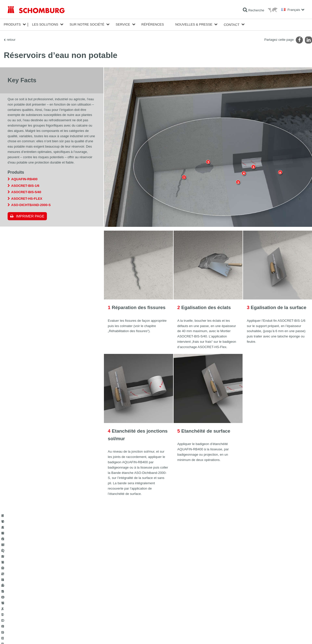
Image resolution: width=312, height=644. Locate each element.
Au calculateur (119, 585)
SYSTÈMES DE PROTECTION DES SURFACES (41, 608)
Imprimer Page (30, 216)
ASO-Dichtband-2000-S (31, 205)
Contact (232, 24)
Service (123, 24)
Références (153, 24)
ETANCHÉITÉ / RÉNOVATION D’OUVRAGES (39, 585)
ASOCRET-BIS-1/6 (25, 185)
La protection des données (53, 634)
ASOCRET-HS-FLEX (27, 198)
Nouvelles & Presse (194, 24)
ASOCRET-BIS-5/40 (26, 192)
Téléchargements (121, 593)
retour (11, 39)
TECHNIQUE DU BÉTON (25, 615)
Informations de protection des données (94, 634)
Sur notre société (87, 24)
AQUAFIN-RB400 (24, 179)
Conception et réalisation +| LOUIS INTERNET (281, 634)
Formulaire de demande (125, 600)
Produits (12, 24)
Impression (28, 634)
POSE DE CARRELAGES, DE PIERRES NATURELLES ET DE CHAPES (50, 596)
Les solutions (45, 24)
